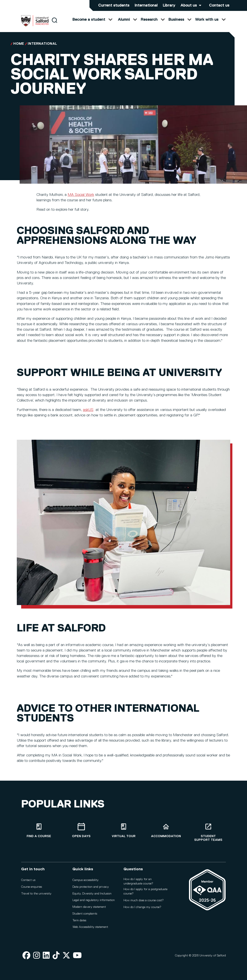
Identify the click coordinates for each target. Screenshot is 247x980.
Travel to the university (36, 895)
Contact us (219, 5)
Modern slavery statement (89, 909)
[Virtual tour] (123, 832)
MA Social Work (81, 199)
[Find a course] (39, 832)
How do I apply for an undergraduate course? (138, 883)
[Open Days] (81, 832)
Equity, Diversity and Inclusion (92, 895)
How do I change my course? (142, 909)
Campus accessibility (86, 882)
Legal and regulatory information (94, 902)
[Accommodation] (166, 832)
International (146, 5)
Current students (114, 5)
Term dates (79, 922)
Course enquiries (32, 889)
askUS (88, 414)
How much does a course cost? (144, 902)
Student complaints (85, 916)
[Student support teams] (208, 834)
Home (19, 48)
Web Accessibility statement (90, 929)
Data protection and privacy (91, 889)
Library (169, 5)
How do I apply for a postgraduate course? (145, 893)
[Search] (54, 25)
